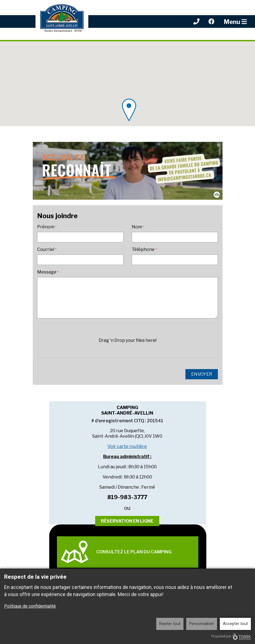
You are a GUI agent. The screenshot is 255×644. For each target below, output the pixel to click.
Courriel (46, 249)
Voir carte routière (127, 446)
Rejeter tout (170, 624)
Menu (235, 22)
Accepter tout (235, 624)
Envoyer (202, 374)
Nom (137, 227)
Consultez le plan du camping (116, 552)
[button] (129, 110)
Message (47, 272)
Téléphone (143, 249)
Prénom (46, 227)
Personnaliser (202, 624)
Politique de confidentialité (30, 606)
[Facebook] (212, 21)
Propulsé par (231, 636)
